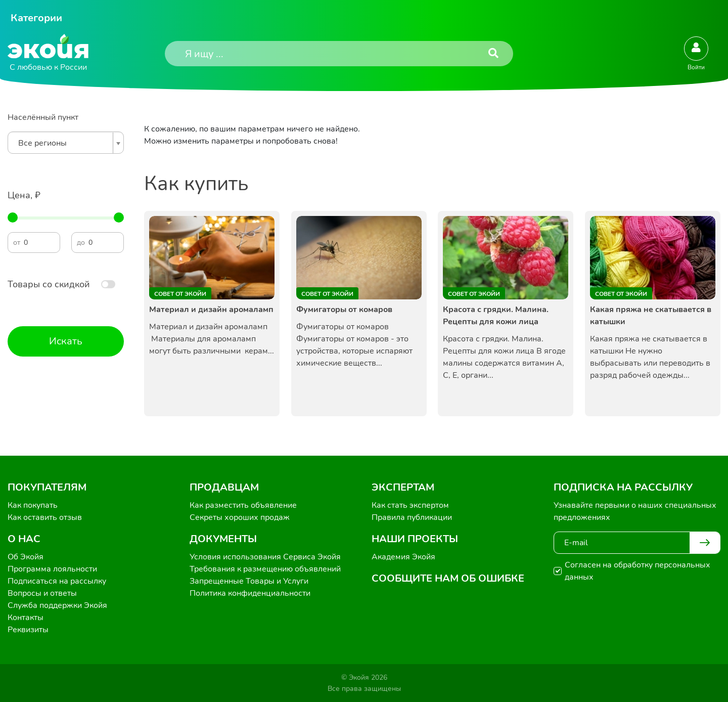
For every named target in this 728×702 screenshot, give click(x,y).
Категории (36, 18)
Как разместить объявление (243, 505)
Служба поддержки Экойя (57, 605)
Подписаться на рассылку (57, 581)
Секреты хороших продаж (240, 517)
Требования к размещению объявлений (265, 569)
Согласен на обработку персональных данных (638, 571)
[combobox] (66, 143)
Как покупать (33, 505)
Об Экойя (26, 557)
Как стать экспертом (410, 505)
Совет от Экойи (180, 294)
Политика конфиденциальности (250, 593)
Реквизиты (28, 630)
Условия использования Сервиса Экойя (265, 557)
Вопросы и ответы (42, 593)
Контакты (26, 618)
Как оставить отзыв (45, 517)
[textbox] (63, 143)
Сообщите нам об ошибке (448, 578)
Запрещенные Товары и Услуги (249, 581)
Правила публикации (412, 517)
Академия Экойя (403, 557)
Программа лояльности (52, 569)
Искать (66, 341)
